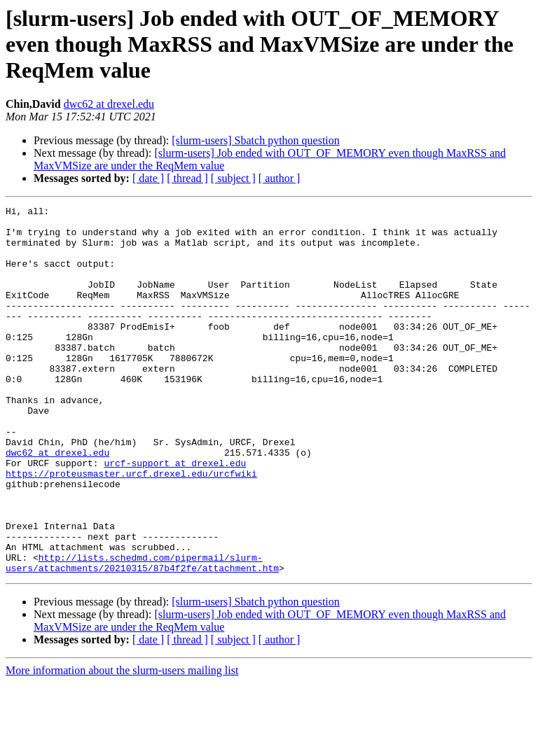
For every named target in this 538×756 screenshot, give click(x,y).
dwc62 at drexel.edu (109, 104)
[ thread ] (187, 178)
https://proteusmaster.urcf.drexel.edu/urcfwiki (131, 528)
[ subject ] (233, 178)
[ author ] (280, 178)
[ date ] (148, 178)
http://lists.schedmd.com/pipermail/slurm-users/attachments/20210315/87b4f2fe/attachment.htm (142, 635)
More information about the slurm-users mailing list (122, 744)
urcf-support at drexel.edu (175, 515)
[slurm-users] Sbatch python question (256, 140)
